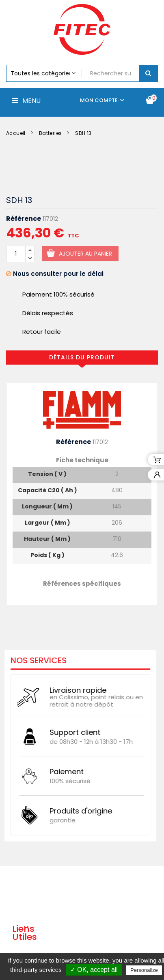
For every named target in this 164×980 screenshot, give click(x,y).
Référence (24, 219)
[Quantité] (16, 254)
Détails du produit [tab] (82, 357)
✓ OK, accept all (94, 970)
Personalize (144, 970)
